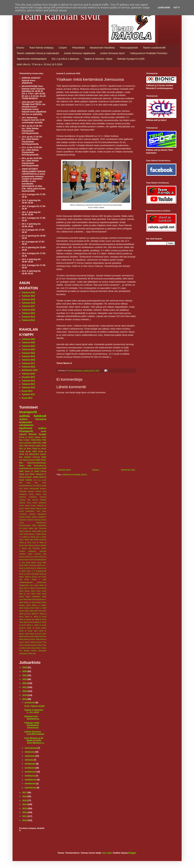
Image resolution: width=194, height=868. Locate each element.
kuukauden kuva (26, 468)
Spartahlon (42, 525)
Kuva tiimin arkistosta (37, 503)
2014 (25, 804)
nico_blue (107, 853)
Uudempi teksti (64, 470)
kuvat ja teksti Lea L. (38, 565)
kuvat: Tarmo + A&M (35, 579)
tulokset (40, 416)
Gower (31, 494)
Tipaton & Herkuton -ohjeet (98, 59)
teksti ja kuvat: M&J (27, 636)
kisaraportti (28, 412)
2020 (25, 691)
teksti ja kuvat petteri (37, 628)
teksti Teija (29, 611)
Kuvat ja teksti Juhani (30, 437)
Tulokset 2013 (28, 320)
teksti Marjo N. (25, 602)
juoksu (42, 428)
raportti (23, 434)
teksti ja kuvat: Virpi (38, 642)
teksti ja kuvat (40, 617)
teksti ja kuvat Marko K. (33, 622)
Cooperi (63, 48)
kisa (45, 554)
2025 (25, 671)
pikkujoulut (34, 454)
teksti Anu (24, 474)
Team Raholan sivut (60, 16)
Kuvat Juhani (25, 508)
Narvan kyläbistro (39, 517)
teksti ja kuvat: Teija (32, 639)
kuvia (44, 431)
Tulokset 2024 (28, 346)
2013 (25, 809)
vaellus (43, 454)
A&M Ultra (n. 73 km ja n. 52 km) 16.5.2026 (39, 64)
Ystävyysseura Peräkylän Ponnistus (148, 53)
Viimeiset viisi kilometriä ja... (32, 718)
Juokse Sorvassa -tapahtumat (79, 53)
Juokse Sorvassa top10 (112, 53)
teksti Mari (28, 599)
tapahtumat (26, 428)
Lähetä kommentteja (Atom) (74, 475)
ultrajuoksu (24, 654)
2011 (25, 816)
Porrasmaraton (25, 525)
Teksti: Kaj (26, 548)
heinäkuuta (30, 764)
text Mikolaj (24, 651)
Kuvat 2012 (27, 391)
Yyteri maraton (34, 554)
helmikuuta (30, 784)
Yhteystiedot (78, 48)
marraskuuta (31, 748)
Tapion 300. (33, 528)
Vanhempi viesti (128, 470)
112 (35, 480)
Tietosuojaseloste (129, 48)
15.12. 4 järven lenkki (34, 706)
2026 (25, 667)
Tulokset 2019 (28, 300)
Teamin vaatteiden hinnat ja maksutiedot (38, 53)
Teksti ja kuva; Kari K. (29, 542)
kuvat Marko (31, 562)
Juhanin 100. (25, 500)
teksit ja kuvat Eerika (38, 588)
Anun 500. (32, 483)
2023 (25, 679)
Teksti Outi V (36, 537)
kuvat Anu (29, 557)
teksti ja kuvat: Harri (29, 631)
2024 (25, 675)
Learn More (164, 8)
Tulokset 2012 (28, 387)
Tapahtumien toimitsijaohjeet (32, 59)
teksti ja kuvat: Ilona (38, 634)
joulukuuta (30, 703)
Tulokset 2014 (28, 317)
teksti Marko (37, 602)
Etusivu (20, 48)
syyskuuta (30, 756)
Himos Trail (41, 494)
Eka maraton (25, 457)
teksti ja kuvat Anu (27, 619)
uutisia (25, 416)
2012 (25, 812)
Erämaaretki (34, 488)
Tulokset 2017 (28, 306)
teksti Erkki (36, 594)
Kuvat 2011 (27, 398)
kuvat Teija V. (24, 565)
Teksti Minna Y (30, 534)
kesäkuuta (30, 768)
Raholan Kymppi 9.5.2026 (131, 59)
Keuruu (35, 500)
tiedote (34, 651)
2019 (25, 695)
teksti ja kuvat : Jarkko (29, 477)
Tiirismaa (36, 548)
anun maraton (25, 443)
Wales (22, 466)
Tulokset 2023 (28, 293)
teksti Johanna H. (38, 474)
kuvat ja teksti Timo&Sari (29, 574)
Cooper (27, 440)
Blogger (132, 853)
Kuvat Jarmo (25, 506)
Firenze (38, 491)
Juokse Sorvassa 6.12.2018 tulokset (34, 733)
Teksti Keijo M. (25, 531)
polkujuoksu (24, 585)
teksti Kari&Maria (33, 597)
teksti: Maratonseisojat (28, 645)
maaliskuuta (31, 780)
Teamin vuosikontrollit (154, 48)
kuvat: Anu (36, 577)
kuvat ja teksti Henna (36, 471)
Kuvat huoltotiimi (27, 511)
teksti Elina (36, 591)
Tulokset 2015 (28, 313)
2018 (25, 699)
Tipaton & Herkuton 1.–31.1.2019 (34, 711)
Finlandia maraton (27, 491)
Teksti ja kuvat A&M (31, 460)
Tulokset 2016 (28, 310)
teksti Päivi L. (36, 608)
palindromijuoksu (26, 582)
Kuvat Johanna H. (39, 506)
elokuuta (29, 760)
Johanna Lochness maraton (33, 497)
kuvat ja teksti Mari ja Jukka (30, 568)
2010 (25, 820)
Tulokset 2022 (28, 296)
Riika (34, 525)
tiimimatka (42, 651)
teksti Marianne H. (39, 599)
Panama (37, 520)
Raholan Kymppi (37, 434)
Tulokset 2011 (28, 394)
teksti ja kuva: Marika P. (29, 614)
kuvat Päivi (42, 562)
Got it (177, 8)
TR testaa (23, 528)
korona (22, 557)
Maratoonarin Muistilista (102, 48)
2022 (25, 683)
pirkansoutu (42, 582)
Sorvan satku (35, 446)
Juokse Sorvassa (33, 419)
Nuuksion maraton (27, 520)
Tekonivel (43, 528)
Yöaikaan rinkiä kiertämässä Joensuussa (32, 725)
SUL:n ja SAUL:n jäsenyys (65, 59)
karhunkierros (40, 466)
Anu (39, 480)
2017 (25, 793)
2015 (25, 801)
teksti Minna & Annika (36, 605)
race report (34, 585)
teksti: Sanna (41, 648)
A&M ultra (37, 443)
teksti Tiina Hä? (40, 611)
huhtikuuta (30, 776)
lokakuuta (30, 752)
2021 (25, 687)
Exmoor (43, 488)
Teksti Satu (29, 540)
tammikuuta (31, 788)
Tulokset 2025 (28, 343)
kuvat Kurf (28, 560)
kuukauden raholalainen (26, 424)
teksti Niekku (24, 608)
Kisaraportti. (26, 431)
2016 (25, 796)
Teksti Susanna (40, 540)
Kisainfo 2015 (28, 377)
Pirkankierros (41, 523)
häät (29, 466)
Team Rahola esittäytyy (41, 48)
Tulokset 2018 (28, 303)
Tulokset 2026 (28, 339)
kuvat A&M (31, 451)
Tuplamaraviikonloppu (37, 463)
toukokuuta (30, 772)
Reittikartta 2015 (30, 370)
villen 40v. (32, 654)
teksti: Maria (31, 648)
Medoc (29, 517)
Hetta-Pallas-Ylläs (39, 440)
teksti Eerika (25, 591)
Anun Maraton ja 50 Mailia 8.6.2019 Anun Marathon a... (35, 741)
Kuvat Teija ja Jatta (38, 508)
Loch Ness (41, 511)
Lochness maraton (27, 514)
